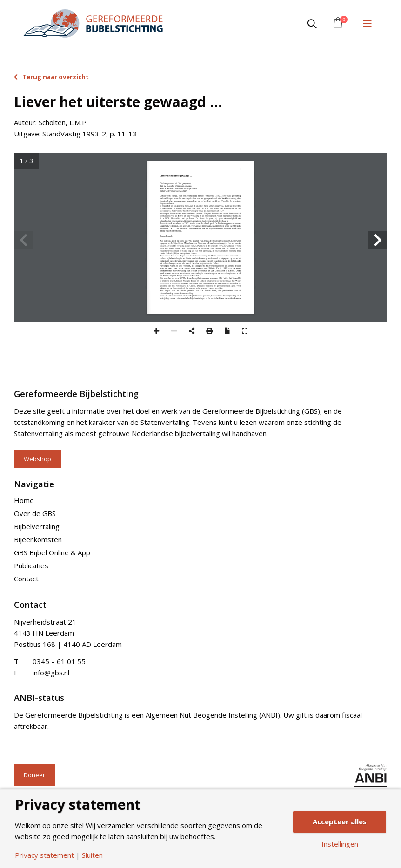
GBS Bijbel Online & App (52, 552)
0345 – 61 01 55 (59, 661)
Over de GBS (35, 513)
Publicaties (31, 565)
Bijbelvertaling (37, 526)
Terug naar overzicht (51, 77)
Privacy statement (44, 855)
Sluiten (92, 855)
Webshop (37, 459)
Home (24, 500)
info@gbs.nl (51, 673)
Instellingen (340, 844)
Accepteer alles (340, 821)
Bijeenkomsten (38, 539)
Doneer (34, 775)
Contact (26, 579)
